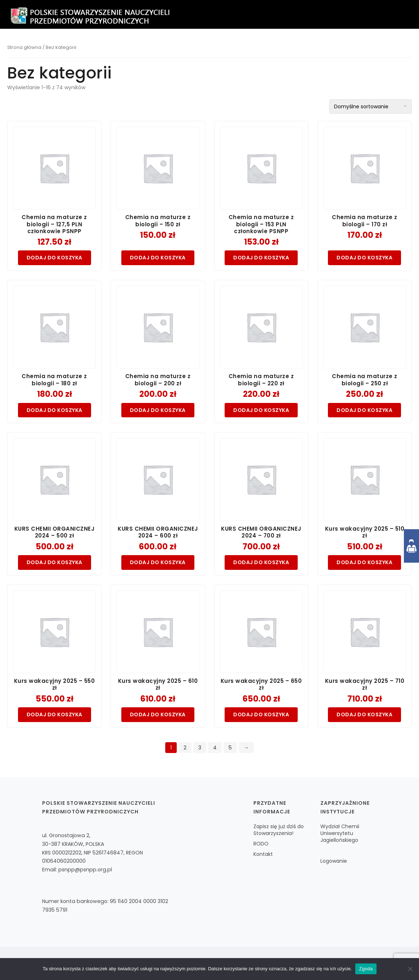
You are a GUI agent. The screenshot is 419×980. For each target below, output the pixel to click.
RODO (261, 844)
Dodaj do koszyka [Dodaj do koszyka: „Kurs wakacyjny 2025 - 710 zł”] (364, 714)
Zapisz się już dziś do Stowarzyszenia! (279, 830)
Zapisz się (189, 43)
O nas (157, 43)
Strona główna (24, 47)
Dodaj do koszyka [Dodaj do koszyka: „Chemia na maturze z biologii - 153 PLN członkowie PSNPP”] (261, 258)
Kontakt (358, 43)
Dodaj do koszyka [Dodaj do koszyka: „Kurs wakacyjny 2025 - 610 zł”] (158, 714)
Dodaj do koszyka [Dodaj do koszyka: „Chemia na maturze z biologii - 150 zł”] (158, 258)
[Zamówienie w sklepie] (371, 106)
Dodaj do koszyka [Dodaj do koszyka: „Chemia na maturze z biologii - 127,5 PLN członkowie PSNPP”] (55, 258)
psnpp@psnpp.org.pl (85, 870)
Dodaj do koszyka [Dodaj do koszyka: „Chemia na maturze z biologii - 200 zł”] (158, 410)
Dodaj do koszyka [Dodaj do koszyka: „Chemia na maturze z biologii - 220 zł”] (261, 410)
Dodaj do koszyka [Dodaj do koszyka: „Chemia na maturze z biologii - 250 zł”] (364, 410)
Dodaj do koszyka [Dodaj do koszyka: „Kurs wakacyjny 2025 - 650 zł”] (261, 714)
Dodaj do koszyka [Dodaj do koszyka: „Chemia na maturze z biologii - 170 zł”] (364, 258)
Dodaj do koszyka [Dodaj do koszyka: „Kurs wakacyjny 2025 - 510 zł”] (364, 562)
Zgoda (366, 969)
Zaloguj (392, 43)
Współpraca (319, 43)
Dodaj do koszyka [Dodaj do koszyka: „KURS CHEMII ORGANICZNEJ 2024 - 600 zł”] (158, 562)
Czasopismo (229, 43)
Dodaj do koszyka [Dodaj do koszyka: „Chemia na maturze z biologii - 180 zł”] (55, 410)
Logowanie (334, 861)
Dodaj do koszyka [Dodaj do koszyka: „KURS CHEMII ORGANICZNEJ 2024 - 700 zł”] (261, 562)
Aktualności (274, 43)
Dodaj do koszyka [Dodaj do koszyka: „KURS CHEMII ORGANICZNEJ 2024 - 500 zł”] (55, 562)
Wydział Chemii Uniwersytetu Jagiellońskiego (340, 833)
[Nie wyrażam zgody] (410, 969)
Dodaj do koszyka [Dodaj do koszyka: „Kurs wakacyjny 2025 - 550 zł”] (55, 714)
